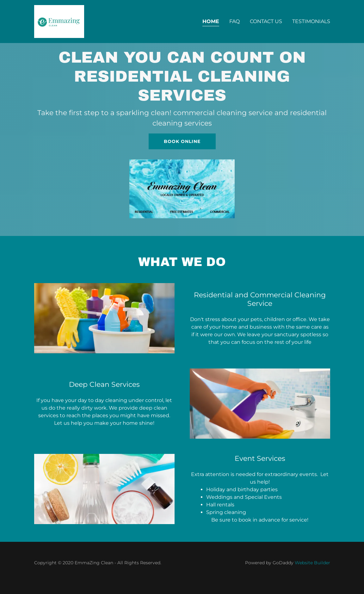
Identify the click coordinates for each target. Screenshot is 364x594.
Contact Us (266, 21)
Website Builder (312, 563)
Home (211, 21)
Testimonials (311, 21)
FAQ (234, 21)
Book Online (182, 141)
